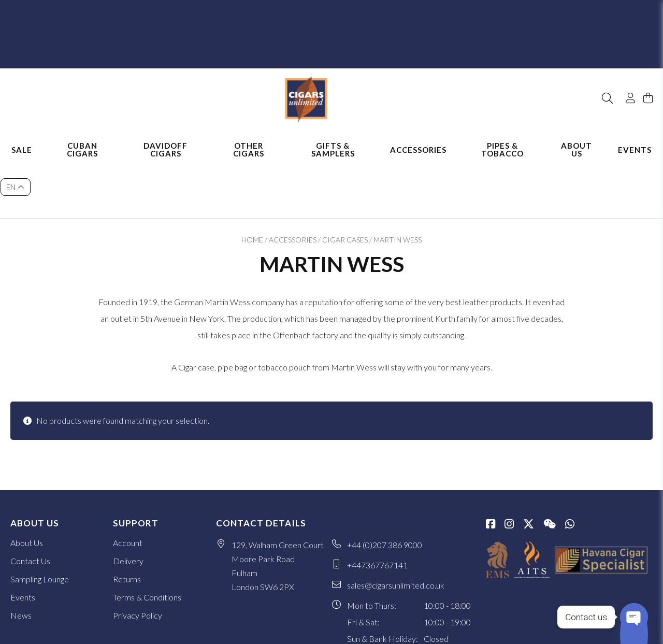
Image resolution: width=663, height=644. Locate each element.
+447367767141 (377, 506)
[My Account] (626, 71)
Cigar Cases (345, 181)
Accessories (418, 139)
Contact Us (30, 502)
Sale (22, 139)
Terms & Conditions (147, 539)
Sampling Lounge (40, 520)
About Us (576, 139)
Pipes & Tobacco (502, 139)
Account (128, 484)
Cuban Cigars (82, 139)
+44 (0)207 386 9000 (385, 486)
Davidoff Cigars (165, 139)
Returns (127, 520)
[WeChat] (550, 466)
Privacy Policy (138, 557)
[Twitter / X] (529, 466)
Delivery (128, 502)
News (21, 557)
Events (635, 139)
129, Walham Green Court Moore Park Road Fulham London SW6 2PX (278, 507)
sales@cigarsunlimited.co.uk (396, 527)
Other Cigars (249, 139)
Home (252, 181)
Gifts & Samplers (333, 139)
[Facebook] (491, 466)
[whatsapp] (570, 466)
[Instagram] (509, 466)
